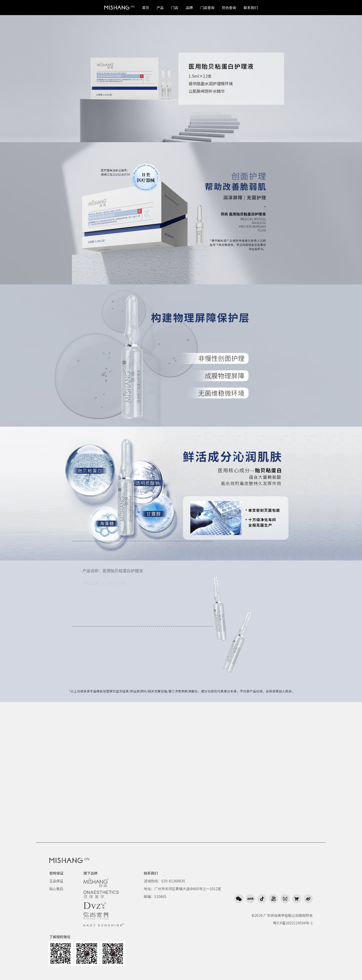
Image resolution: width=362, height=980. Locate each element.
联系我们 (251, 8)
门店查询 (207, 8)
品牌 (189, 8)
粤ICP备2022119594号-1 (293, 923)
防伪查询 (229, 8)
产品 (160, 8)
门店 (175, 8)
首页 (146, 8)
